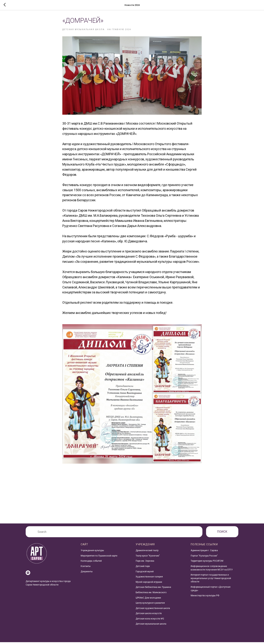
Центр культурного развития (150, 605)
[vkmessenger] (28, 575)
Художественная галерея (149, 578)
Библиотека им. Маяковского (151, 594)
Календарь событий (91, 563)
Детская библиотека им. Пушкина (153, 589)
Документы (87, 573)
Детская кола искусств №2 (150, 620)
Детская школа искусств (149, 615)
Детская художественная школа (153, 610)
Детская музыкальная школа (151, 626)
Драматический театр (147, 552)
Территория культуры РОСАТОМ (207, 563)
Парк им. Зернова (145, 563)
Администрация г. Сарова (204, 552)
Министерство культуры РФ (205, 597)
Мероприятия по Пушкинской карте (99, 557)
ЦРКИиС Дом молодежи (148, 599)
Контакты (86, 568)
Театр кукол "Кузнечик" (148, 557)
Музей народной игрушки (149, 584)
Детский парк (143, 568)
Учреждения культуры (92, 552)
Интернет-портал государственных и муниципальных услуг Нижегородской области (211, 580)
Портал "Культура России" (204, 557)
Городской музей (145, 573)
